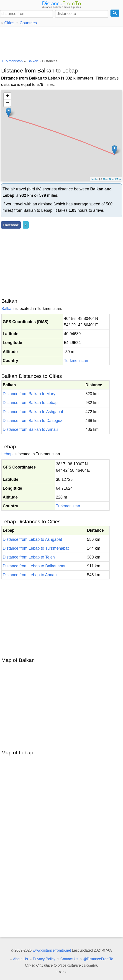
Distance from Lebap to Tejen (29, 557)
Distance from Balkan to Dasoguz (32, 421)
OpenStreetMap (112, 179)
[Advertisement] (61, 42)
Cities (9, 23)
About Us (20, 959)
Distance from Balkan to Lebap (30, 403)
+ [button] (7, 96)
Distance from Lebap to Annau (30, 575)
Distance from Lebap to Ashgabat (32, 539)
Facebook (11, 225)
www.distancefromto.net (52, 950)
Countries (28, 23)
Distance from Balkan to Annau (30, 429)
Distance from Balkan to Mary (29, 394)
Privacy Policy (44, 959)
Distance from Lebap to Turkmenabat (36, 548)
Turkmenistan (76, 361)
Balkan (8, 309)
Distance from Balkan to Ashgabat (33, 412)
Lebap (7, 454)
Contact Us (69, 959)
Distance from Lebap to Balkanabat (34, 566)
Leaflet (95, 179)
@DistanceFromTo (98, 959)
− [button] (7, 103)
